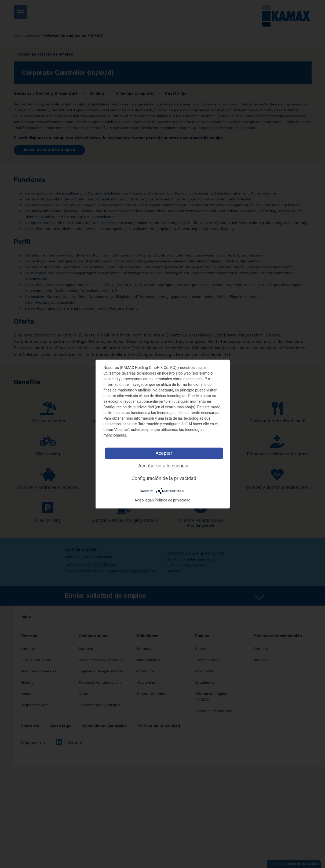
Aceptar (164, 453)
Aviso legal (143, 500)
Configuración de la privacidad (164, 478)
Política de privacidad (172, 500)
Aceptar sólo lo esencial (164, 466)
